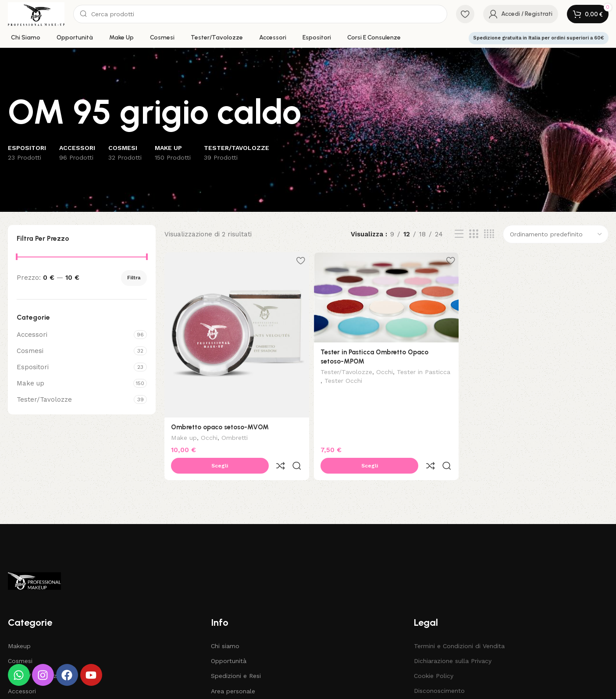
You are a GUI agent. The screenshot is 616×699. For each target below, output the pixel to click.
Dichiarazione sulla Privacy (453, 640)
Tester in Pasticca (349, 380)
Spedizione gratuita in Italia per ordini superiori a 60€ (539, 38)
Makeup (19, 625)
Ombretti (235, 436)
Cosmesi (30, 351)
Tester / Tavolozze (36, 655)
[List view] (459, 234)
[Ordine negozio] (556, 234)
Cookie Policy (434, 655)
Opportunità (229, 640)
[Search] (260, 14)
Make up (30, 383)
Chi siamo (225, 625)
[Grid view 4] (489, 234)
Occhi (209, 436)
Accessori (32, 335)
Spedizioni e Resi (236, 655)
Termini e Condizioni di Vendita (459, 625)
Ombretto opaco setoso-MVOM (220, 424)
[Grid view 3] (474, 234)
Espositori (33, 367)
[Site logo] (36, 14)
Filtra (134, 278)
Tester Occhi (398, 380)
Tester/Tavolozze (44, 399)
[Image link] (34, 560)
